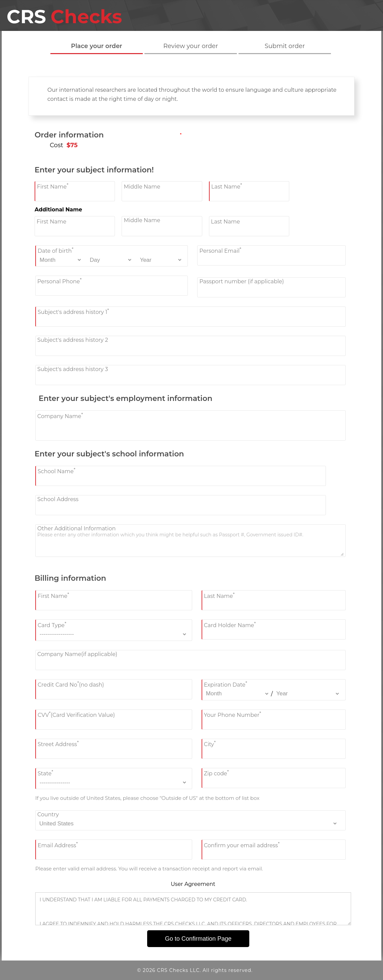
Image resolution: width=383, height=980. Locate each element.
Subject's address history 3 (73, 369)
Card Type (52, 624)
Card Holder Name (230, 624)
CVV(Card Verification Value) (76, 714)
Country (48, 814)
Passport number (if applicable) (242, 281)
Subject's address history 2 (73, 340)
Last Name (227, 186)
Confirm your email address (242, 844)
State (45, 773)
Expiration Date (226, 684)
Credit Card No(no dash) (71, 684)
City (210, 744)
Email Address (58, 844)
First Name (53, 186)
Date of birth (56, 250)
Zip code (216, 773)
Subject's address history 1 (73, 311)
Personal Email (220, 250)
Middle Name (142, 187)
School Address (58, 499)
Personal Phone (59, 280)
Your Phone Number (232, 714)
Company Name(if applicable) (77, 654)
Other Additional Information (76, 528)
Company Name (60, 415)
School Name (56, 471)
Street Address (58, 744)
